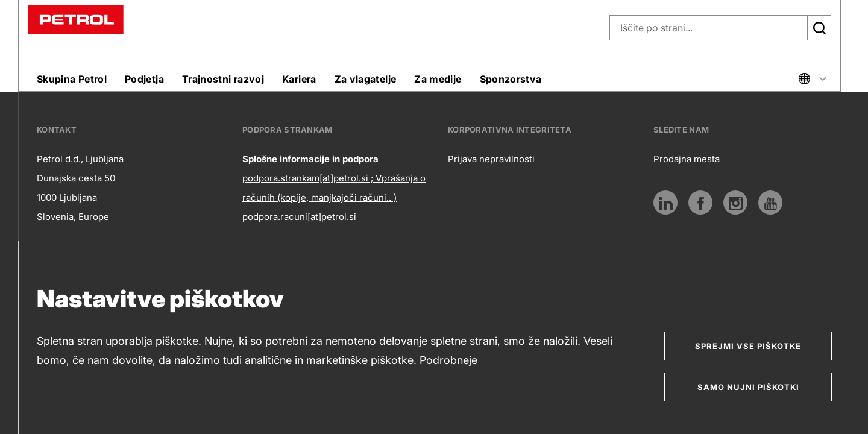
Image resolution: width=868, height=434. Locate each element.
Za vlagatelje (366, 79)
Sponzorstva (511, 79)
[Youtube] (770, 203)
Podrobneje (448, 360)
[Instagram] (735, 203)
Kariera (299, 79)
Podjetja (144, 79)
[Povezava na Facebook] (700, 203)
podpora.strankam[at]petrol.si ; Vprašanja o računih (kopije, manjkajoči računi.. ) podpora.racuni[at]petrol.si (334, 197)
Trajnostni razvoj (223, 79)
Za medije (438, 79)
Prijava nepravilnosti (491, 159)
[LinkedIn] (665, 203)
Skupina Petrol (72, 79)
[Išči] (819, 28)
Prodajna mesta (687, 159)
